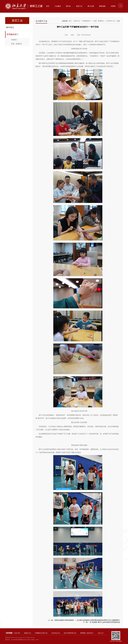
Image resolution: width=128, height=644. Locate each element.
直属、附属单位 (17, 44)
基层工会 (79, 6)
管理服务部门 (12, 34)
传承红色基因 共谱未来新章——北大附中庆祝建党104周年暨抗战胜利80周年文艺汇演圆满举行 (87, 620)
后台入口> (101, 633)
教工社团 (91, 6)
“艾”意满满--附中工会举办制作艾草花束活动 (105, 622)
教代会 (68, 6)
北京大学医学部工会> (70, 633)
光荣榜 (113, 6)
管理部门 (14, 40)
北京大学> (17, 633)
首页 (48, 6)
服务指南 (102, 6)
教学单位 (10, 27)
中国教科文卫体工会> (41, 633)
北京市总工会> (56, 633)
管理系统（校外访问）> (87, 633)
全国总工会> (28, 633)
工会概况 (58, 6)
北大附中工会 (111, 21)
